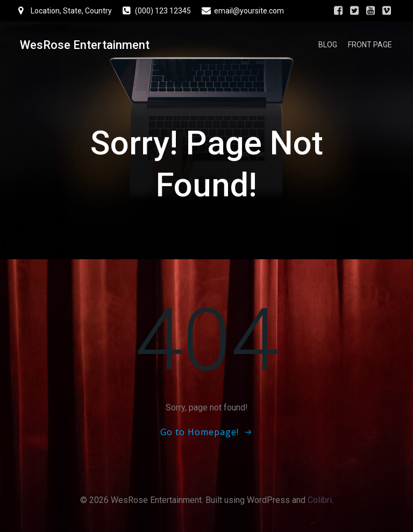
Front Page (373, 46)
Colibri (320, 504)
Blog (330, 46)
